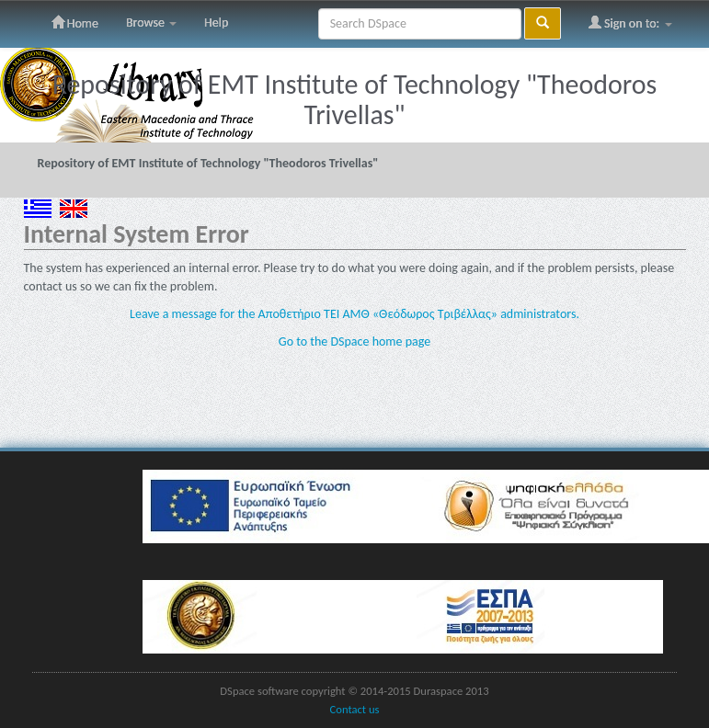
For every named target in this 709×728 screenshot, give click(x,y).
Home (75, 23)
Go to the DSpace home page (354, 341)
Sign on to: (630, 23)
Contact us (355, 709)
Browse (151, 23)
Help (216, 23)
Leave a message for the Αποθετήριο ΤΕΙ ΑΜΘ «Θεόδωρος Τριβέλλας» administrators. (354, 314)
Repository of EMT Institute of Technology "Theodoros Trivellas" (208, 163)
